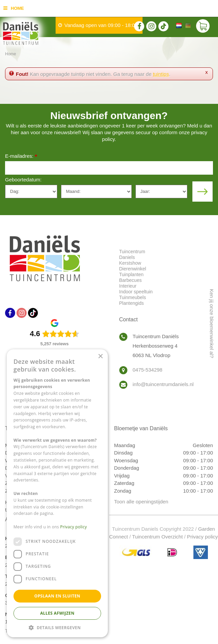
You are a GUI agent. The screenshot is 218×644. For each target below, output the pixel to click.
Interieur (128, 286)
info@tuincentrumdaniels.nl (163, 384)
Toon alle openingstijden (141, 502)
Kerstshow (130, 263)
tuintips (161, 74)
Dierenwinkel (133, 269)
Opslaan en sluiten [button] (57, 596)
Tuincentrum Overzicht (157, 537)
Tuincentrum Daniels (132, 254)
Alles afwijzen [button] (57, 613)
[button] (57, 627)
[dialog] (57, 493)
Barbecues (131, 280)
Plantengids (132, 303)
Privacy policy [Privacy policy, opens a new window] (74, 527)
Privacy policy (203, 537)
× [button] (100, 357)
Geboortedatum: (23, 180)
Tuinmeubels (133, 297)
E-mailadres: (21, 157)
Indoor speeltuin (136, 292)
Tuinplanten (132, 274)
